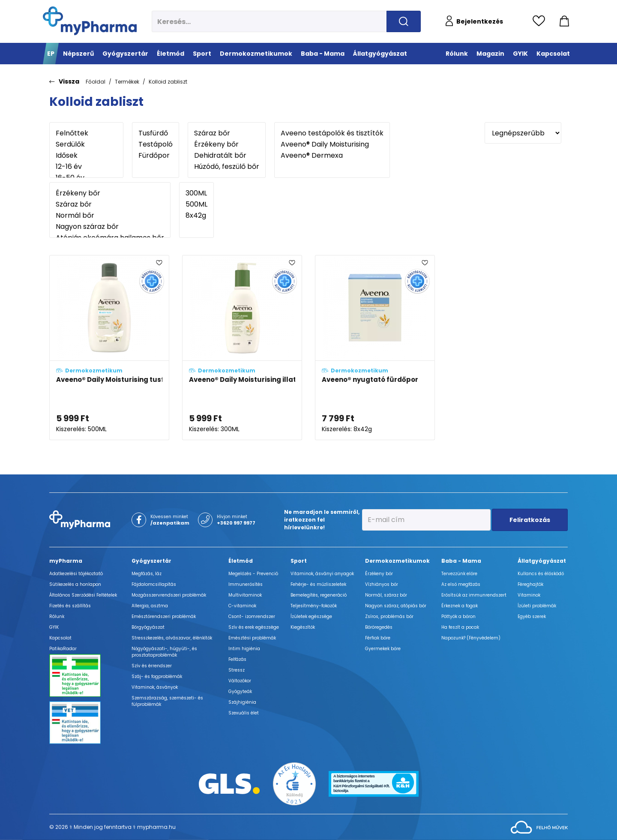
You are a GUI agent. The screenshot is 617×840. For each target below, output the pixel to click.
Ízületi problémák (537, 606)
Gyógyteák (240, 691)
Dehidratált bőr (227, 156)
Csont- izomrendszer (252, 616)
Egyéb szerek (532, 616)
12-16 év (86, 167)
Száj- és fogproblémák (157, 676)
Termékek (127, 82)
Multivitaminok (245, 595)
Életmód (241, 561)
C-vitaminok (242, 606)
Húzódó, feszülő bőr (227, 167)
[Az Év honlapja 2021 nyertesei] (294, 783)
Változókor (240, 681)
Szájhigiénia (242, 702)
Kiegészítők (303, 627)
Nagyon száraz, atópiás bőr (396, 606)
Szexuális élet (244, 713)
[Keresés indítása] (404, 21)
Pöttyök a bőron (458, 616)
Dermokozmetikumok (397, 561)
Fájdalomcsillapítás (154, 584)
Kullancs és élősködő (541, 574)
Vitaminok (529, 595)
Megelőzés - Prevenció (253, 574)
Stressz (237, 670)
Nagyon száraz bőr (110, 227)
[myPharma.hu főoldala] (90, 21)
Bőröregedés (379, 627)
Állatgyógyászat (542, 561)
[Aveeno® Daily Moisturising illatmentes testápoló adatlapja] (242, 348)
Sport (299, 561)
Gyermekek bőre (383, 649)
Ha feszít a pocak (460, 627)
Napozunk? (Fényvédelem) (471, 638)
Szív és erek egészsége (254, 627)
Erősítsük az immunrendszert (474, 595)
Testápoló (156, 144)
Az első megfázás (461, 584)
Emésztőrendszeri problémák (164, 616)
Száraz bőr (227, 133)
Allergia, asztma (150, 606)
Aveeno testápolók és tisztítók (332, 133)
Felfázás (237, 659)
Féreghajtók (530, 584)
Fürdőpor (156, 156)
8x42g (196, 216)
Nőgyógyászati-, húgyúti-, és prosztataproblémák (164, 652)
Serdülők (86, 144)
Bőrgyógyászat (148, 627)
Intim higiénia (244, 649)
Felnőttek (86, 133)
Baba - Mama (461, 561)
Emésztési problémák (252, 638)
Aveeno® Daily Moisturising (332, 144)
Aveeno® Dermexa (332, 156)
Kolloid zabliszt (168, 82)
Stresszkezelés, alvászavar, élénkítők (172, 638)
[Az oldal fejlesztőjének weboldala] (539, 826)
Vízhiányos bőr (382, 584)
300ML (196, 193)
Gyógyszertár (151, 561)
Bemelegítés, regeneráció (319, 595)
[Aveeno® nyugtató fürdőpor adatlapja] (375, 348)
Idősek (86, 156)
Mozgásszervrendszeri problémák (169, 595)
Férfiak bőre (378, 638)
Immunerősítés (246, 584)
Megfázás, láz (147, 574)
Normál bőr (110, 216)
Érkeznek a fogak (460, 606)
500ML (196, 204)
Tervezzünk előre (459, 574)
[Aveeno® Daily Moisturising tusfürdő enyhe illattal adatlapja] (109, 348)
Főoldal (96, 82)
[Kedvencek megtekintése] (541, 21)
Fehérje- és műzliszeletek (318, 584)
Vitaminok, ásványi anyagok (322, 574)
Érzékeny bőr (227, 144)
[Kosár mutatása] (564, 21)
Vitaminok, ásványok (155, 687)
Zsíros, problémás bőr (389, 616)
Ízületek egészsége (311, 616)
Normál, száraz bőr (386, 595)
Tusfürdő (156, 133)
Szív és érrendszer (152, 666)
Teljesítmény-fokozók (314, 606)
